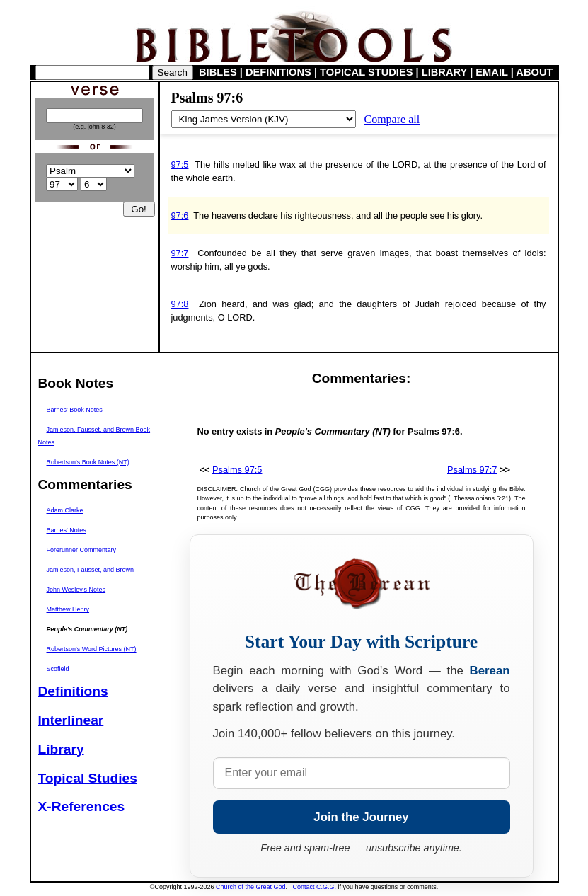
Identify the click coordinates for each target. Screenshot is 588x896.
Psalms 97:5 (237, 470)
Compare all (392, 119)
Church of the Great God (251, 887)
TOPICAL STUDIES (366, 72)
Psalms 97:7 (472, 470)
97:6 (180, 216)
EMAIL (491, 72)
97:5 (180, 165)
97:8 (180, 304)
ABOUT (534, 72)
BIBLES (218, 72)
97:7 (180, 253)
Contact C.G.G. (315, 887)
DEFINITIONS (278, 72)
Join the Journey (361, 817)
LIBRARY (444, 72)
